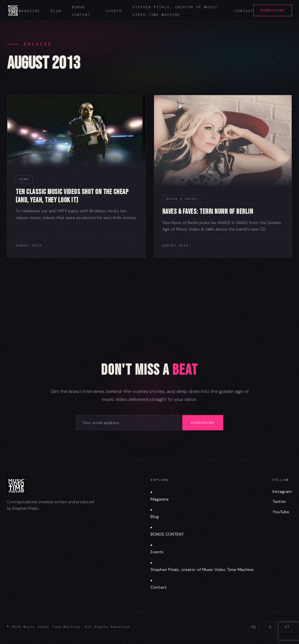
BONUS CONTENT (167, 534)
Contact (244, 11)
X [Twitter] (270, 627)
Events (114, 11)
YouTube (281, 512)
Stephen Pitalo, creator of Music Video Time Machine (202, 569)
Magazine (29, 11)
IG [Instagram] (254, 627)
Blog (56, 11)
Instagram (282, 491)
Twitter (279, 501)
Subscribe (273, 10)
